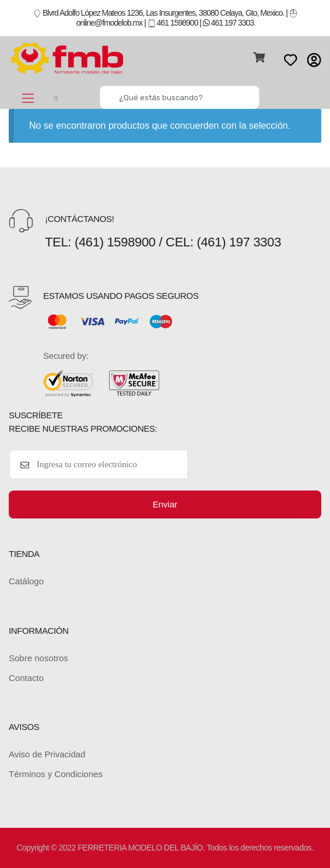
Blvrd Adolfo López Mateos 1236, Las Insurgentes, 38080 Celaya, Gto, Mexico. (159, 13)
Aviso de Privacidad (47, 754)
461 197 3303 (229, 23)
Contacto (26, 678)
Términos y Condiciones (56, 774)
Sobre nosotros (38, 658)
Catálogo (26, 581)
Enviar (165, 504)
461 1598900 (173, 23)
